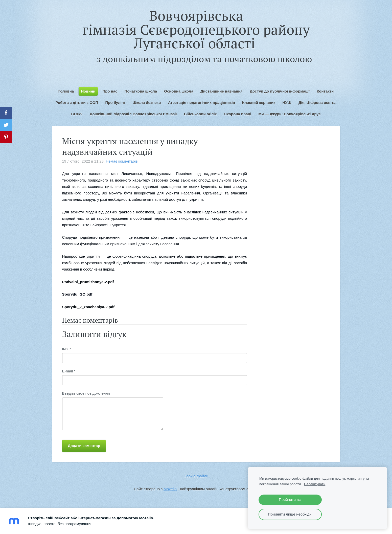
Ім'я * (67, 349)
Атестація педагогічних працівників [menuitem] (202, 103)
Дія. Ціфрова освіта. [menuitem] (318, 103)
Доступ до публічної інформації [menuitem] (280, 91)
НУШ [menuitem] (287, 103)
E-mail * (69, 371)
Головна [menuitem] (66, 91)
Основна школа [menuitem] (179, 91)
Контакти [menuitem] (325, 91)
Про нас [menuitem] (110, 91)
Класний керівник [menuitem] (259, 103)
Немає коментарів (122, 161)
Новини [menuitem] (88, 91)
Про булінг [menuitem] (115, 103)
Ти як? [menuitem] (76, 114)
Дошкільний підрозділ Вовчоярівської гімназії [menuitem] (133, 114)
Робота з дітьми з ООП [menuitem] (77, 103)
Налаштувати (315, 484)
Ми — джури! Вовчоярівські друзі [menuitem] (290, 114)
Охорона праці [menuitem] (237, 114)
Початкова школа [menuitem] (141, 91)
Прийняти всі (290, 500)
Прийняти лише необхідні (290, 514)
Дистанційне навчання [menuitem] (222, 91)
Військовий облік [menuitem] (200, 114)
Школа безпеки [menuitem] (147, 103)
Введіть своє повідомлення (86, 393)
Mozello (170, 489)
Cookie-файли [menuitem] (196, 476)
